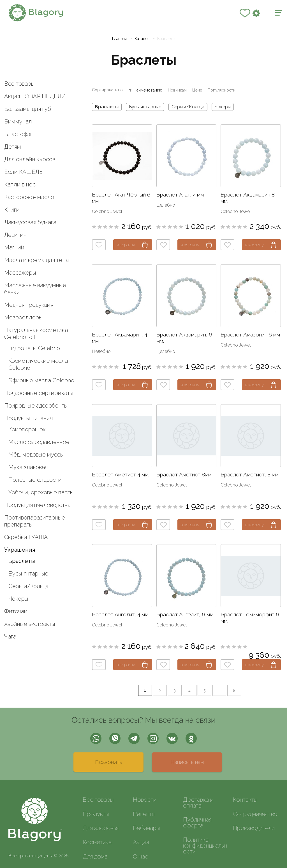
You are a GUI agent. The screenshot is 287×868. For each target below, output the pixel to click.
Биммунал (18, 121)
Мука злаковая (28, 467)
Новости (145, 800)
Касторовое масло (29, 197)
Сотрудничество (255, 814)
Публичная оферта (197, 822)
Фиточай (16, 611)
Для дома (95, 856)
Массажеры (20, 273)
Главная (119, 39)
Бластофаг (18, 134)
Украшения (20, 550)
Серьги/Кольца (28, 586)
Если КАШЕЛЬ (23, 172)
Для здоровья (101, 828)
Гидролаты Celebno (34, 348)
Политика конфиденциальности (205, 845)
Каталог (142, 39)
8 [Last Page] (234, 691)
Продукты (96, 814)
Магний (14, 247)
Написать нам (187, 762)
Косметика (97, 842)
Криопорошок (27, 429)
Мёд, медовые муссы (36, 455)
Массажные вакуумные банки (35, 289)
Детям (13, 147)
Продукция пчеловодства (37, 505)
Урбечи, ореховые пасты (41, 492)
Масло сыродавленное (39, 442)
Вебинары (146, 828)
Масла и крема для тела (36, 260)
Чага (10, 637)
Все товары (19, 84)
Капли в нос (20, 184)
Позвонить (108, 762)
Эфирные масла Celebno (41, 380)
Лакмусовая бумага (30, 222)
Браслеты (22, 561)
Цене (197, 90)
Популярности (222, 90)
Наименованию (148, 90)
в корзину (126, 245)
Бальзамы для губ (28, 109)
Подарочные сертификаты (39, 393)
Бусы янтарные (28, 574)
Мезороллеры (23, 317)
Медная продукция (29, 305)
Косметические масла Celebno (38, 364)
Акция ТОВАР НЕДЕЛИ (35, 96)
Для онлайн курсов (30, 159)
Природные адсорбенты (36, 406)
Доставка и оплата (198, 803)
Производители (254, 828)
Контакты (245, 800)
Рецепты (144, 814)
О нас (141, 856)
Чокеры (18, 599)
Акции (141, 842)
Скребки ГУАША (26, 537)
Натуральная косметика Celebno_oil (36, 334)
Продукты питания (28, 418)
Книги (12, 210)
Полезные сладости (35, 480)
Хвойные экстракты (30, 624)
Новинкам (177, 90)
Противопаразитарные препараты (35, 521)
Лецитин (15, 235)
